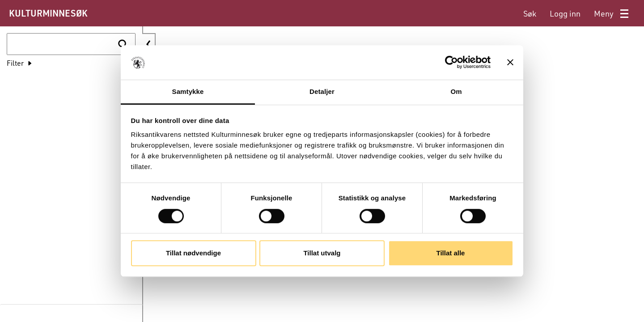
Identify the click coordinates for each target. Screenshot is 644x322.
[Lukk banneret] (510, 63)
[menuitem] (530, 14)
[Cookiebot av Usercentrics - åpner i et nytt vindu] (451, 63)
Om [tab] (456, 91)
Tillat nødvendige (193, 253)
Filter (15, 63)
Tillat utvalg (322, 253)
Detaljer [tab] (322, 91)
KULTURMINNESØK (48, 13)
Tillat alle (451, 253)
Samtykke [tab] (188, 91)
